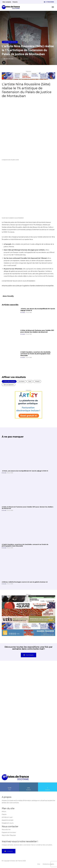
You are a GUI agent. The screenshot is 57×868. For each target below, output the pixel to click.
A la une (23, 312)
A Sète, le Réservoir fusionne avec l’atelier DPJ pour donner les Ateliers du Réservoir (37, 331)
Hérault (37, 381)
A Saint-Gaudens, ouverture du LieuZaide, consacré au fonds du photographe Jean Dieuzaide (36, 354)
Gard (30, 381)
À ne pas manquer (13, 437)
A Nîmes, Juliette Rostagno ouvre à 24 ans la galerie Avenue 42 (25, 582)
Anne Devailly (10, 59)
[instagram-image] (15, 679)
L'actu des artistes (10, 42)
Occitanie (22, 381)
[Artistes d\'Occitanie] (11, 7)
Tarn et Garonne (9, 385)
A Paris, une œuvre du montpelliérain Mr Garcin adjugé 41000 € (25, 471)
